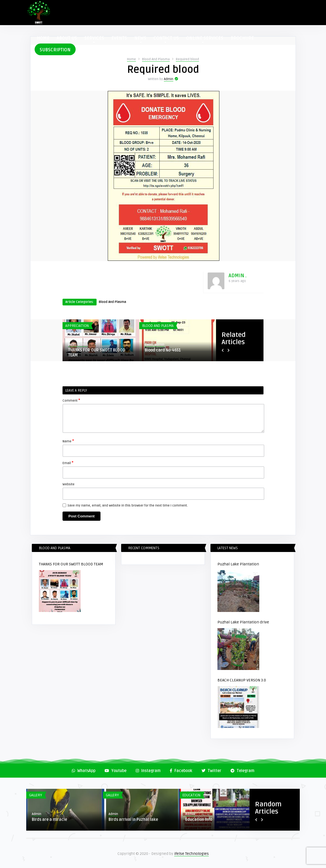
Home (131, 59)
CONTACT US (166, 39)
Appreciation (77, 326)
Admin (169, 79)
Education (191, 795)
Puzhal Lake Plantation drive (243, 622)
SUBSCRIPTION (55, 50)
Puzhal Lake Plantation (238, 564)
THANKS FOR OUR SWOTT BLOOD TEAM (97, 353)
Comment (71, 400)
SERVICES (94, 39)
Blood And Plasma (156, 59)
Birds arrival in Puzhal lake (133, 820)
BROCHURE (242, 38)
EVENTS (119, 38)
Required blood (187, 59)
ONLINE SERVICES (205, 39)
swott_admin (78, 345)
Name (68, 441)
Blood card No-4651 (163, 350)
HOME (43, 38)
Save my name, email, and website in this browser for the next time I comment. (128, 506)
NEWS (140, 39)
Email (68, 463)
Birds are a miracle (49, 820)
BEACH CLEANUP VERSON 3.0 (242, 680)
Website (69, 484)
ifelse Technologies (191, 854)
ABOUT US (67, 39)
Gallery (36, 795)
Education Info (199, 820)
